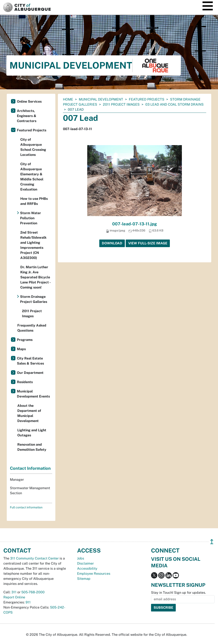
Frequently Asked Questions (32, 328)
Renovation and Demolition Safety (32, 447)
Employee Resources (94, 574)
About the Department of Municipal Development (29, 413)
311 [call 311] (14, 592)
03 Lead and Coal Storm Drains (174, 104)
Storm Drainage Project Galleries (34, 299)
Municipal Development (101, 99)
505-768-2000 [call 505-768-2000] (33, 592)
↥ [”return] (212, 542)
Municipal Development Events (33, 394)
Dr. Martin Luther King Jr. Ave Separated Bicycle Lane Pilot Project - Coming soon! (35, 277)
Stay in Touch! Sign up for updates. (178, 593)
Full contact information (26, 507)
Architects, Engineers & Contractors (27, 116)
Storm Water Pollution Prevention (31, 218)
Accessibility (87, 568)
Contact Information (30, 468)
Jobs (81, 558)
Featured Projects (147, 99)
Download (112, 243)
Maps (21, 349)
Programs (25, 340)
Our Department (30, 373)
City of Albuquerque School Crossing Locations (33, 147)
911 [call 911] (28, 602)
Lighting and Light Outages (32, 433)
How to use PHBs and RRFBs (34, 201)
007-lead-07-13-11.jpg (135, 224)
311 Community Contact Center (34, 558)
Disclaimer (85, 563)
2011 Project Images (121, 104)
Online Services (29, 101)
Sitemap (84, 579)
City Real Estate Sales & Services (30, 361)
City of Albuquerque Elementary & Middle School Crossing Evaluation (32, 177)
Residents (25, 382)
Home (68, 99)
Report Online (14, 597)
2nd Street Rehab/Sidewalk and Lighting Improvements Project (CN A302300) (33, 245)
